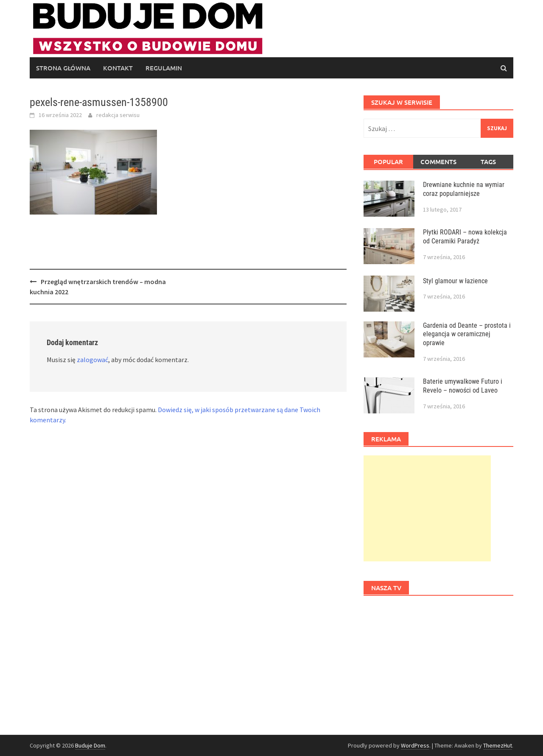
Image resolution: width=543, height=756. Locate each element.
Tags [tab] (488, 162)
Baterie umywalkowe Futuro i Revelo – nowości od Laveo (463, 386)
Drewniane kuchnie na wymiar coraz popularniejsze (464, 189)
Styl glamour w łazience (455, 281)
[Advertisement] (427, 508)
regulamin (164, 68)
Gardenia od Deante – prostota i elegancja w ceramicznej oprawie (467, 334)
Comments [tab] (438, 162)
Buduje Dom (90, 745)
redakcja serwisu (118, 115)
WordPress (415, 745)
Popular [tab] (388, 162)
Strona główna (63, 68)
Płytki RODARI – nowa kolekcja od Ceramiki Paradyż (465, 237)
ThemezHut (498, 745)
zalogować (92, 360)
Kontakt (118, 68)
